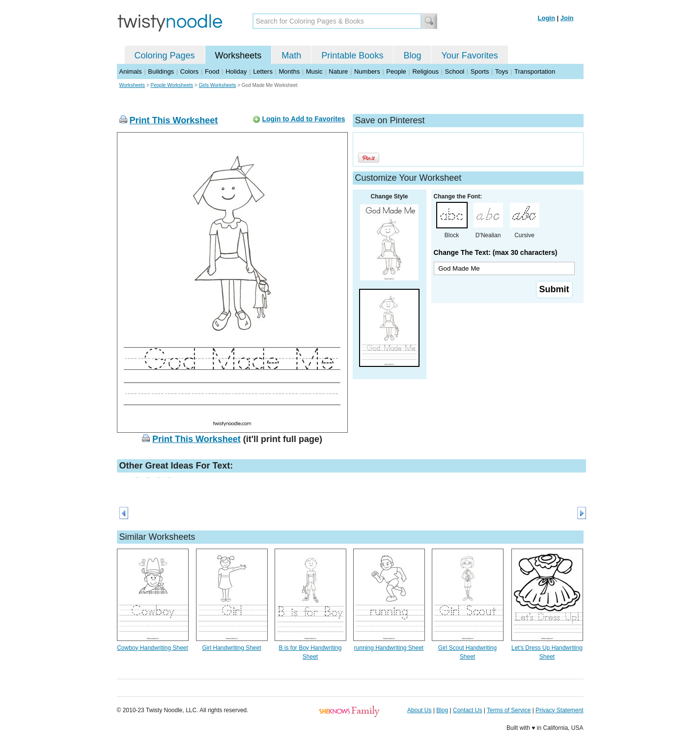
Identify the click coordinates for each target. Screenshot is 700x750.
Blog (412, 56)
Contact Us (467, 710)
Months (290, 71)
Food (212, 71)
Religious (425, 71)
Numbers (367, 71)
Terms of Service (509, 710)
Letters (263, 71)
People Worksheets (172, 85)
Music (314, 71)
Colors (190, 71)
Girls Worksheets (217, 85)
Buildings (161, 71)
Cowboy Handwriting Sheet (153, 648)
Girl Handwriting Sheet (231, 648)
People (396, 71)
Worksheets (238, 56)
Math (291, 56)
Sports (480, 71)
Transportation (535, 71)
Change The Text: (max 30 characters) (496, 252)
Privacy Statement (559, 710)
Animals (131, 71)
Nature (338, 71)
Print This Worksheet (174, 120)
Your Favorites (469, 56)
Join (567, 18)
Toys (502, 71)
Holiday (236, 71)
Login (546, 18)
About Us (419, 710)
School (455, 71)
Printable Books (352, 56)
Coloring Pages (165, 56)
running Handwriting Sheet (389, 648)
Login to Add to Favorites (303, 119)
